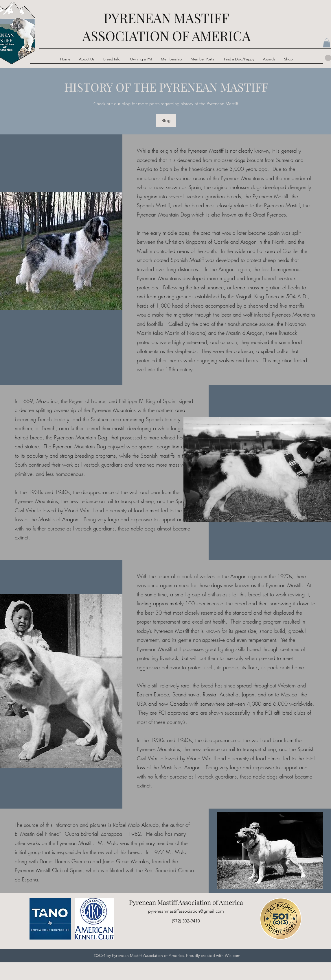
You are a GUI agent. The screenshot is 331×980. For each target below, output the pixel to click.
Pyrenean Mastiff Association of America (186, 902)
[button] (112, 59)
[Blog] (166, 120)
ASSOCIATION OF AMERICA (167, 36)
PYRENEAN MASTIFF (166, 18)
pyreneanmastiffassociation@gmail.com (186, 911)
